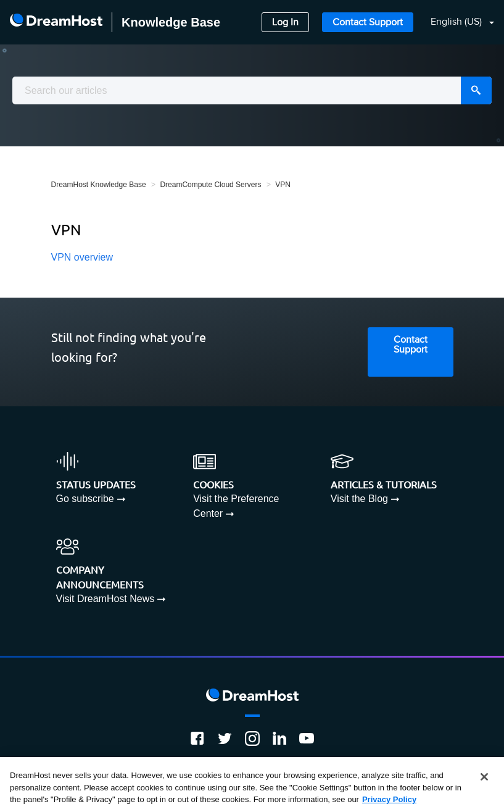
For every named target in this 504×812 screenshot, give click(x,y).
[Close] (484, 777)
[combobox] (252, 90)
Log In (285, 23)
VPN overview (82, 257)
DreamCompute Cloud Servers (210, 185)
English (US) (457, 22)
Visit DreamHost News (105, 599)
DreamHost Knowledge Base (99, 185)
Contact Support (368, 23)
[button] (455, 23)
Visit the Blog (359, 499)
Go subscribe (85, 499)
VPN (283, 185)
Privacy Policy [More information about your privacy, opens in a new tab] (389, 799)
